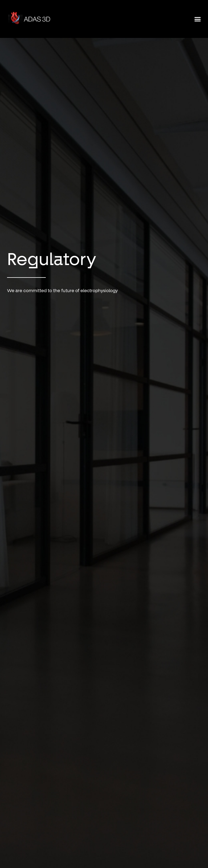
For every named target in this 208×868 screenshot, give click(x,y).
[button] (198, 19)
